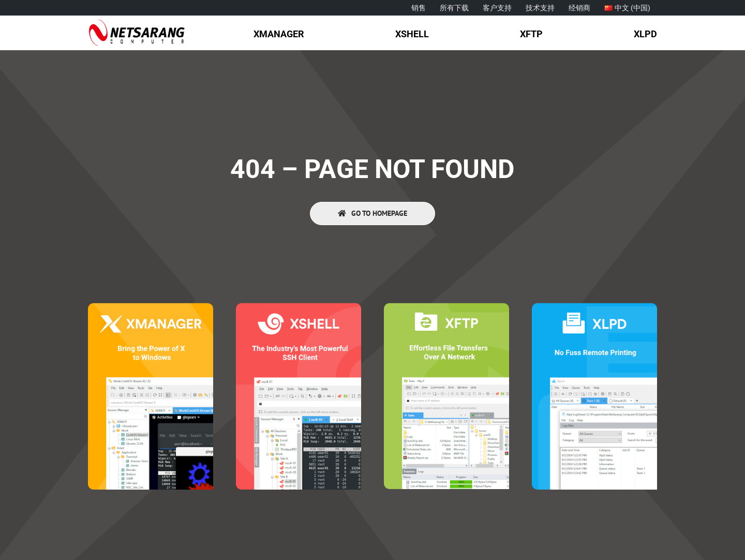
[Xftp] (446, 307)
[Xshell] (299, 307)
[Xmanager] (151, 307)
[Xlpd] (594, 307)
